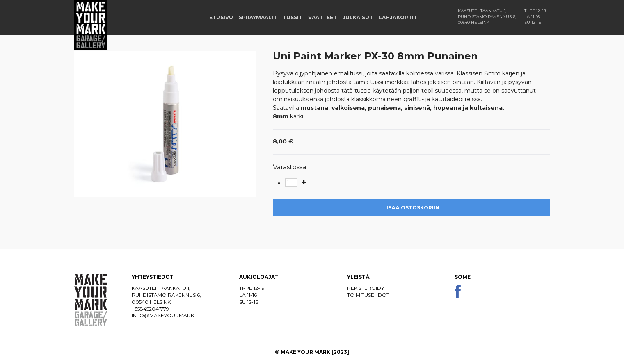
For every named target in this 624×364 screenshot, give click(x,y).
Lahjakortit (398, 17)
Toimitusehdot (368, 295)
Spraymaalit (258, 17)
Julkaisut (358, 17)
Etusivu (221, 17)
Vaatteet (322, 17)
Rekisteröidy (366, 288)
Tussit (293, 17)
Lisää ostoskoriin (411, 208)
